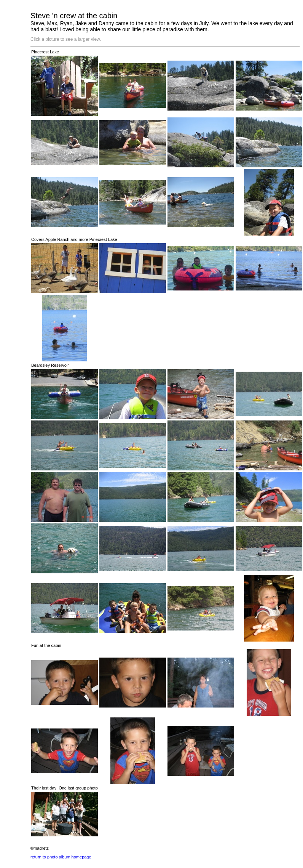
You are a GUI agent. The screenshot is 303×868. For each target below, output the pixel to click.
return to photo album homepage (61, 857)
